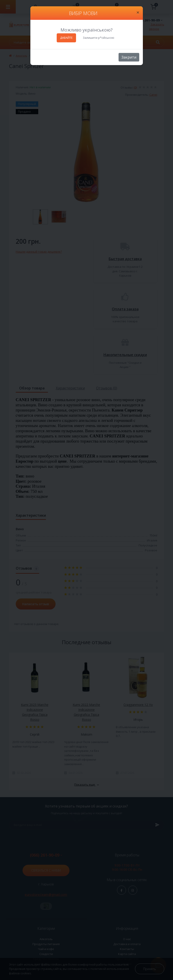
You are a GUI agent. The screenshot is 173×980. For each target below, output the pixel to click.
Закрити (129, 57)
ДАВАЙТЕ (66, 38)
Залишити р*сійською (99, 38)
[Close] (138, 12)
